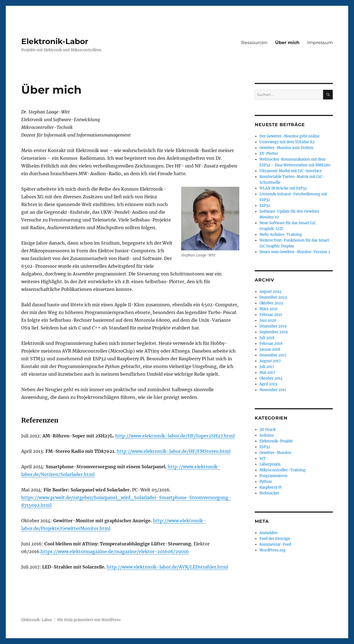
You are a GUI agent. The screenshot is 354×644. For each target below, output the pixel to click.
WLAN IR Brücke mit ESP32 (283, 188)
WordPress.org (273, 550)
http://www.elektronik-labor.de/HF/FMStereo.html (174, 451)
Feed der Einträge (275, 539)
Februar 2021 (271, 315)
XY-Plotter (269, 154)
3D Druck (268, 430)
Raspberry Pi (270, 487)
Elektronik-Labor (55, 41)
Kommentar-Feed (275, 544)
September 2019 (274, 332)
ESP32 (265, 206)
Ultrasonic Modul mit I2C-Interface (291, 171)
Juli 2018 (267, 338)
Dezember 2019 (273, 326)
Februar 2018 (271, 344)
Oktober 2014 (271, 378)
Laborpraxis (270, 464)
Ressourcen (254, 43)
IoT (262, 458)
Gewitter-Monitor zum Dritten (286, 148)
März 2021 (269, 309)
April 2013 (268, 384)
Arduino (267, 435)
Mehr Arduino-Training (281, 235)
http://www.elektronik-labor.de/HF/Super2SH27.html (175, 436)
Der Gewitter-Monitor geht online (289, 136)
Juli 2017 (267, 367)
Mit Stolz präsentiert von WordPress (89, 620)
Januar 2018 (270, 349)
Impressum (320, 43)
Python (266, 482)
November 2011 (273, 390)
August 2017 (270, 361)
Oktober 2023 (271, 303)
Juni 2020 (268, 320)
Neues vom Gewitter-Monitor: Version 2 (295, 252)
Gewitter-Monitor (275, 453)
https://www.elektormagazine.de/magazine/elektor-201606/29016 (115, 551)
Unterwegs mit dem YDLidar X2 (287, 142)
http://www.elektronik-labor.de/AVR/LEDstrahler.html (167, 567)
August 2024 (270, 292)
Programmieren (273, 476)
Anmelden (269, 533)
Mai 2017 (267, 373)
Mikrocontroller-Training (282, 470)
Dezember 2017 (273, 355)
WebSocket (269, 493)
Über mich (287, 43)
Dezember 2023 (273, 297)
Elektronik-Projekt (276, 441)
